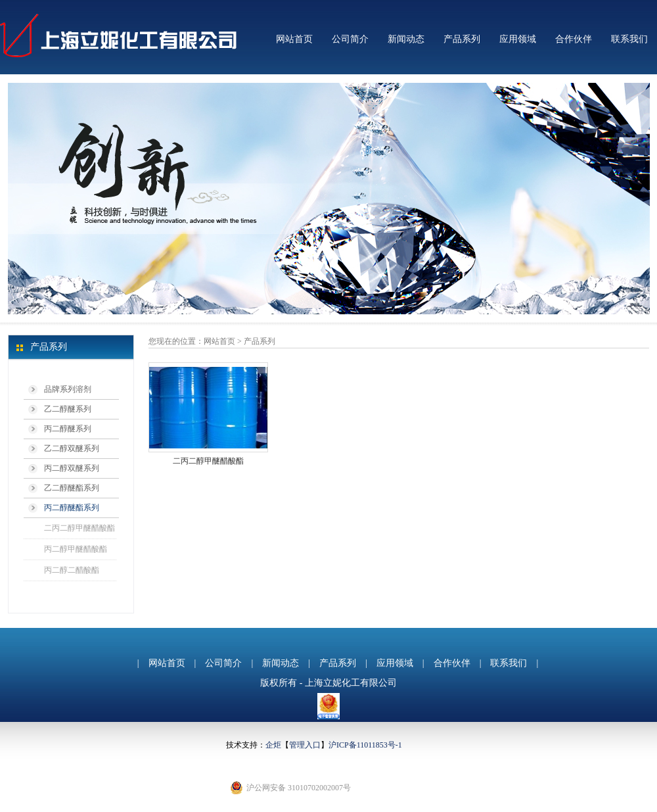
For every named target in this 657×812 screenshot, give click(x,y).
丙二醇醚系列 (68, 429)
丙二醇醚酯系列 (72, 508)
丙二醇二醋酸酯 (72, 570)
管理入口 (305, 745)
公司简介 (350, 39)
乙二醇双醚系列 (72, 448)
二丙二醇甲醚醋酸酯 (79, 528)
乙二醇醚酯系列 (72, 488)
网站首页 (294, 39)
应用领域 (518, 39)
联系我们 (629, 39)
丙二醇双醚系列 (72, 468)
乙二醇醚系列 (68, 409)
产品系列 (462, 39)
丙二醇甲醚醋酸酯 (76, 549)
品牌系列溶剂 (68, 389)
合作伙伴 (574, 39)
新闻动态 (406, 39)
